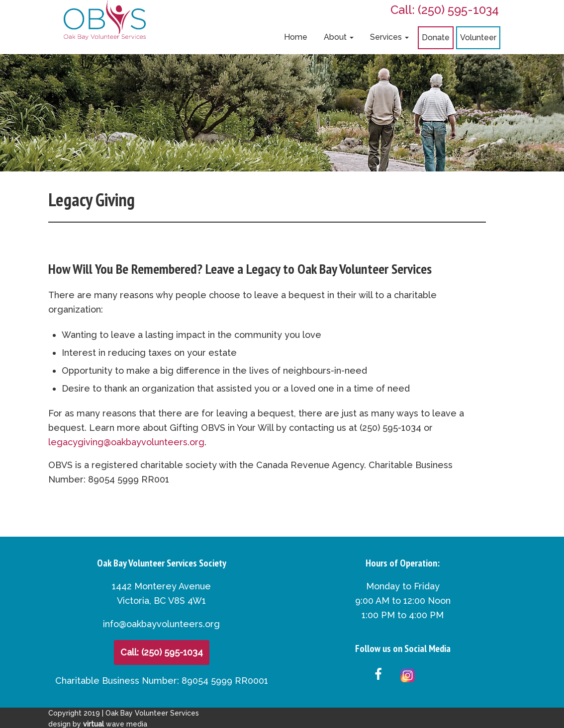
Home (296, 37)
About (339, 37)
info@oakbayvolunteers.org (161, 624)
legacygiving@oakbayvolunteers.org (126, 442)
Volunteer (478, 38)
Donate (436, 38)
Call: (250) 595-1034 (445, 10)
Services (389, 37)
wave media (115, 724)
